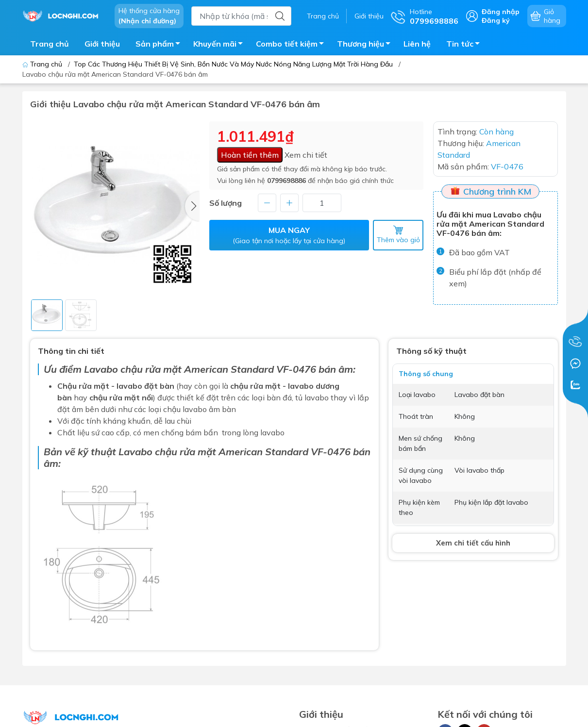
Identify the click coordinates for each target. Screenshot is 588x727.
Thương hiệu (366, 45)
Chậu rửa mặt (83, 386)
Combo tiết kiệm (293, 45)
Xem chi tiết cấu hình (473, 543)
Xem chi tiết (306, 155)
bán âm (336, 369)
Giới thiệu (369, 16)
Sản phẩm (160, 45)
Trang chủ (323, 16)
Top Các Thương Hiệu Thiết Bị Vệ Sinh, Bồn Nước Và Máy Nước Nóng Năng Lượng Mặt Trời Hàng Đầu (233, 64)
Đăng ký (496, 20)
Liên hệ (417, 44)
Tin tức (466, 45)
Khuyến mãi (221, 45)
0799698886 (286, 181)
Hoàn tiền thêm (250, 155)
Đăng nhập (501, 12)
